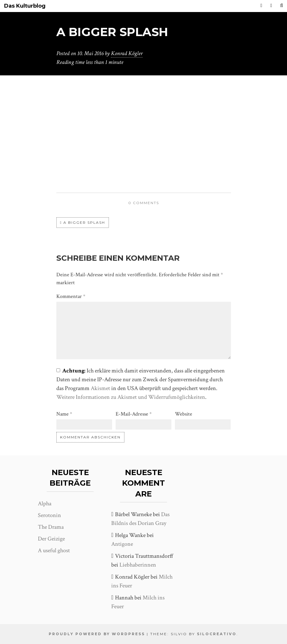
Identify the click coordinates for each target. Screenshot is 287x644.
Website (184, 414)
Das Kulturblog (25, 6)
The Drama (51, 527)
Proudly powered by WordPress (97, 634)
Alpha (45, 504)
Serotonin (49, 515)
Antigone (122, 544)
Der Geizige (51, 539)
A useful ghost (54, 550)
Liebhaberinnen (138, 565)
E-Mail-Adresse (134, 414)
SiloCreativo (217, 634)
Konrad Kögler (127, 53)
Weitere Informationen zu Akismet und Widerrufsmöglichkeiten (131, 397)
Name (64, 414)
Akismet (100, 388)
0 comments (144, 203)
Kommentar (71, 296)
